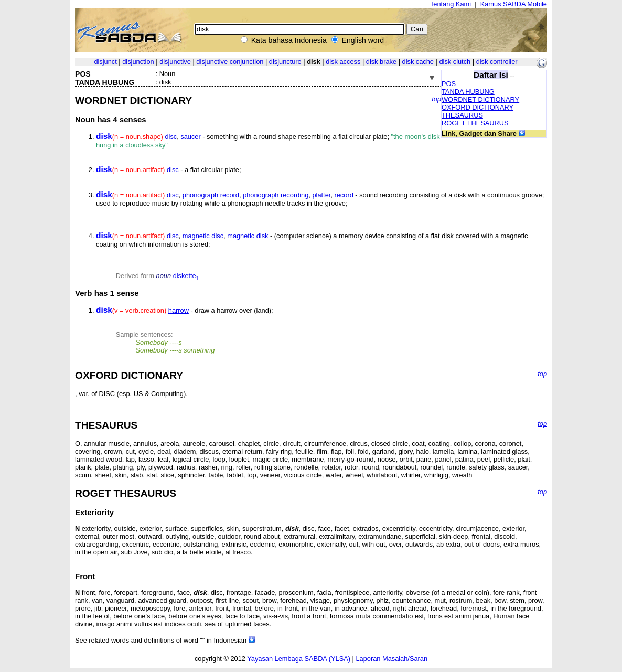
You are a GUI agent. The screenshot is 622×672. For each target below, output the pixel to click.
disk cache (418, 62)
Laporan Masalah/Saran (392, 659)
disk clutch (455, 62)
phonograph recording (276, 195)
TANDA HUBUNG (468, 92)
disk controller (497, 62)
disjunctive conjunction (230, 62)
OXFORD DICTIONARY (478, 107)
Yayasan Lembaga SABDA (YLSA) (299, 659)
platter (321, 195)
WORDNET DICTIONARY (480, 99)
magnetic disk (248, 236)
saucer (190, 137)
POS (449, 84)
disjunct (105, 62)
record (344, 195)
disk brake (381, 62)
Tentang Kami (451, 4)
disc (171, 137)
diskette (186, 276)
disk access (343, 62)
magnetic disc (203, 236)
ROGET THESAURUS (475, 123)
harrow (179, 310)
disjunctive (175, 62)
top (436, 99)
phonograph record (211, 195)
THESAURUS (462, 115)
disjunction (138, 62)
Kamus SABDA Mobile (514, 4)
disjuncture (285, 62)
